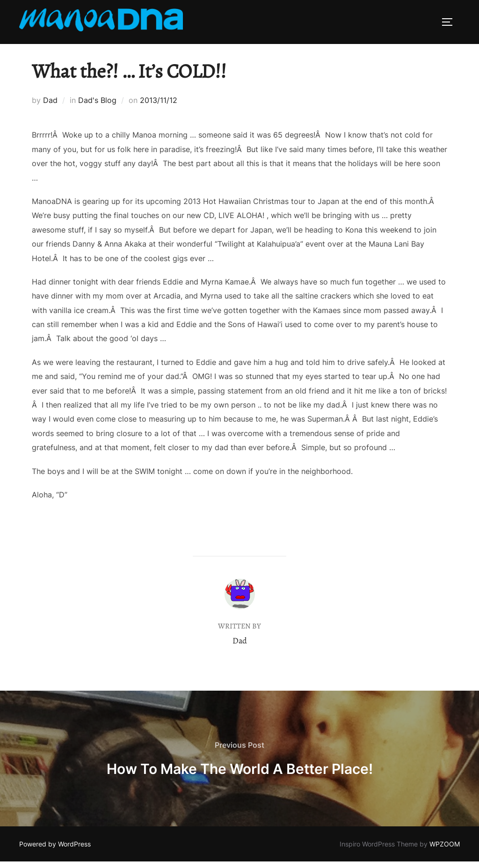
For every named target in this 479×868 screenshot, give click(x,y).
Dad (50, 107)
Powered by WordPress (55, 850)
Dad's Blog (97, 107)
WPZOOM (445, 850)
